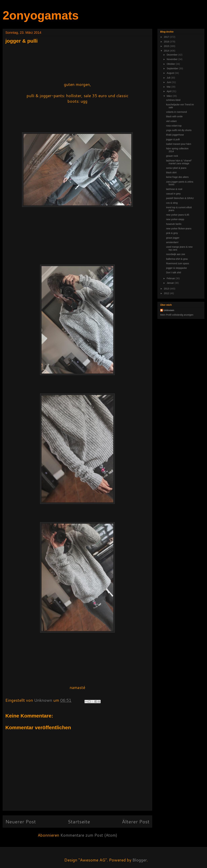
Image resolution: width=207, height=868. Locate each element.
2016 (167, 42)
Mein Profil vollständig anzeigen (177, 315)
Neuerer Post (21, 821)
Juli (169, 78)
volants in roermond (176, 112)
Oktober (171, 64)
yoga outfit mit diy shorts (179, 130)
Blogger (140, 860)
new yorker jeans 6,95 (178, 215)
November (172, 59)
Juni (169, 82)
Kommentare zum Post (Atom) (89, 835)
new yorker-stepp (175, 219)
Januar (171, 283)
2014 (167, 51)
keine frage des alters (177, 177)
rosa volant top (174, 126)
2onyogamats (41, 15)
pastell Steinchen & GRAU (180, 198)
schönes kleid (173, 100)
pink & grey (172, 233)
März (170, 96)
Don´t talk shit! (174, 272)
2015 (167, 46)
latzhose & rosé (174, 189)
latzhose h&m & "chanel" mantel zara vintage (179, 162)
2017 (167, 37)
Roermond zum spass (178, 263)
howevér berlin (174, 224)
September (173, 68)
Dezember (172, 55)
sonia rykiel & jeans (176, 168)
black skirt (171, 172)
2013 (167, 289)
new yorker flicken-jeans (179, 229)
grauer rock (172, 156)
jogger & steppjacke (176, 268)
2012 (167, 293)
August (171, 73)
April (169, 91)
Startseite (79, 821)
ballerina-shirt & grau (177, 259)
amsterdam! (172, 242)
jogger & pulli (173, 139)
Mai (169, 87)
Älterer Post (136, 821)
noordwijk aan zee (176, 254)
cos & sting (172, 203)
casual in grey (173, 194)
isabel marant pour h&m (179, 144)
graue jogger (173, 238)
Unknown (169, 310)
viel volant (171, 121)
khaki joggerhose (175, 135)
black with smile (174, 116)
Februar (171, 278)
